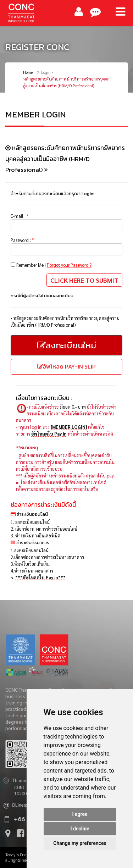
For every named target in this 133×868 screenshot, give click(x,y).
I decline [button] (80, 829)
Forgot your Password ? (69, 265)
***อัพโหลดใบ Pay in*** (40, 577)
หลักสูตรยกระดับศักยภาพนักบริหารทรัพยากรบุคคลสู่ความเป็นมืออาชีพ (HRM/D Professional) (66, 82)
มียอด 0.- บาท (73, 407)
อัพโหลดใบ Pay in (49, 434)
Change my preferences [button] (80, 843)
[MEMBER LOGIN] (69, 427)
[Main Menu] (120, 12)
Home (28, 72)
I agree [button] (80, 814)
